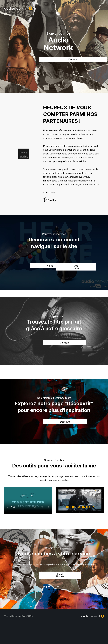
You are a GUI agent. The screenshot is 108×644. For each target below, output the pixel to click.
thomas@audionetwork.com (84, 184)
